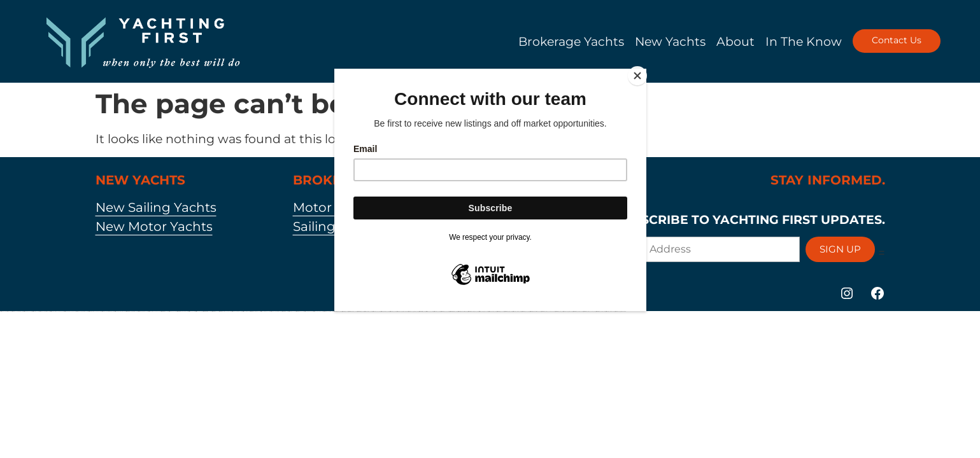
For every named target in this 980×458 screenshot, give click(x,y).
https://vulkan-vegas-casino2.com (82, 311)
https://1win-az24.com (191, 311)
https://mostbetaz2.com (500, 311)
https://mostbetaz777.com (444, 311)
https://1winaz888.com (246, 311)
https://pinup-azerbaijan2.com (237, 311)
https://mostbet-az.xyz (215, 311)
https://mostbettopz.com (164, 311)
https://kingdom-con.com (27, 311)
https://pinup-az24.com (172, 311)
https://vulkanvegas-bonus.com (402, 311)
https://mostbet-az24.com (525, 311)
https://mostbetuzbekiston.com (328, 311)
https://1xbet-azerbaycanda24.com (95, 311)
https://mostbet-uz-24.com (337, 311)
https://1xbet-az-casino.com (516, 311)
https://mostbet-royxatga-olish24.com (131, 311)
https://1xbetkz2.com (35, 311)
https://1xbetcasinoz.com (368, 311)
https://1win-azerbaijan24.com (265, 311)
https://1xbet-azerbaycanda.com (70, 311)
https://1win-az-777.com (199, 311)
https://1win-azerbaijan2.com (483, 311)
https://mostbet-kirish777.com (207, 311)
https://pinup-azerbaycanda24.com (57, 311)
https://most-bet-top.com (360, 311)
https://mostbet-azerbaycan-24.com (589, 311)
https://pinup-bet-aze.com (385, 311)
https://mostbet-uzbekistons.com (462, 311)
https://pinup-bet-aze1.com (308, 311)
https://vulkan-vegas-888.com (44, 311)
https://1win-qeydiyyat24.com (318, 311)
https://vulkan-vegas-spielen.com (6, 311)
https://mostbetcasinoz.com (352, 311)
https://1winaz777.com (429, 311)
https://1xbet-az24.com (292, 311)
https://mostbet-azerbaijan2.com (473, 311)
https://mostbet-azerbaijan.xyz (255, 311)
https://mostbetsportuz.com (453, 311)
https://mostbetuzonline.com (600, 311)
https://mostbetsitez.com (422, 311)
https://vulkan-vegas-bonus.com (620, 311)
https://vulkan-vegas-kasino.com (276, 311)
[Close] (643, 72)
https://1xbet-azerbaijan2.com (143, 311)
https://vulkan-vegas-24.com (567, 311)
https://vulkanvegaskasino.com (17, 311)
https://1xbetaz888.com (492, 311)
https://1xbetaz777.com (376, 311)
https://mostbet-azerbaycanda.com (225, 311)
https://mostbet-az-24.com (300, 311)
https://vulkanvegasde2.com (413, 311)
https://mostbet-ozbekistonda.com (535, 311)
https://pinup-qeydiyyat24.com (120, 311)
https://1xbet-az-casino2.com (610, 311)
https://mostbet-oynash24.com (578, 311)
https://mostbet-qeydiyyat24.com (182, 311)
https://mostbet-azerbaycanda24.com (548, 311)
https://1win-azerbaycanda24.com (154, 311)
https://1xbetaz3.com (393, 311)
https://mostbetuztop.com (508, 311)
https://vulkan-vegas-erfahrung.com (108, 311)
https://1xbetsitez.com (285, 311)
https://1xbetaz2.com (437, 311)
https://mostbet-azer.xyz (558, 311)
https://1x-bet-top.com (344, 311)
